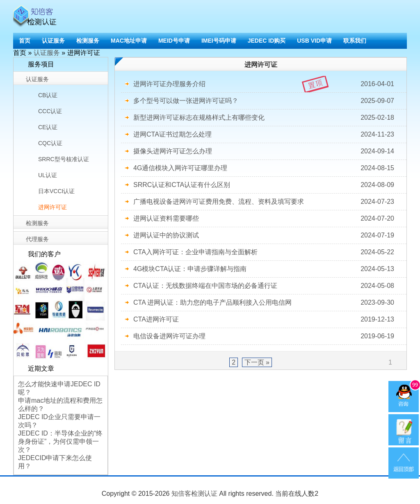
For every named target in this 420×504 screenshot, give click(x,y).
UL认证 (48, 175)
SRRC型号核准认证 (64, 159)
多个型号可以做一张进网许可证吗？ (186, 101)
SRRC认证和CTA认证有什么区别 (182, 185)
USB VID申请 (314, 41)
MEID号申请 (174, 41)
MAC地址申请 (129, 41)
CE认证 (48, 127)
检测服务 (88, 41)
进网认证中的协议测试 (166, 235)
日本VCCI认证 (56, 191)
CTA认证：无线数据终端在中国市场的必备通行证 (205, 286)
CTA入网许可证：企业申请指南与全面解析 (195, 252)
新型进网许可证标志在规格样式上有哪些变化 (199, 117)
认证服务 (53, 41)
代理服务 (37, 239)
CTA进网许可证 (156, 319)
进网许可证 (52, 207)
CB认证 (48, 95)
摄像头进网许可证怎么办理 (173, 151)
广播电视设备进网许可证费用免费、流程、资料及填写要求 (219, 202)
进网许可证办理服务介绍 (169, 84)
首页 (25, 41)
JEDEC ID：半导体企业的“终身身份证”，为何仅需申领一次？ (60, 441)
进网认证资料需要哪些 (166, 218)
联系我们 (355, 41)
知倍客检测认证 (194, 494)
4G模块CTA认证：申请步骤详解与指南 (190, 269)
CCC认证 (50, 111)
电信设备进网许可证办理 (169, 336)
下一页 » (257, 362)
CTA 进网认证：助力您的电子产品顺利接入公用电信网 (212, 302)
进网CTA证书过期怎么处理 (172, 134)
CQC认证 (50, 143)
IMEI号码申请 (219, 41)
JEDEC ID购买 (267, 41)
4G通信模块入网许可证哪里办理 (180, 168)
